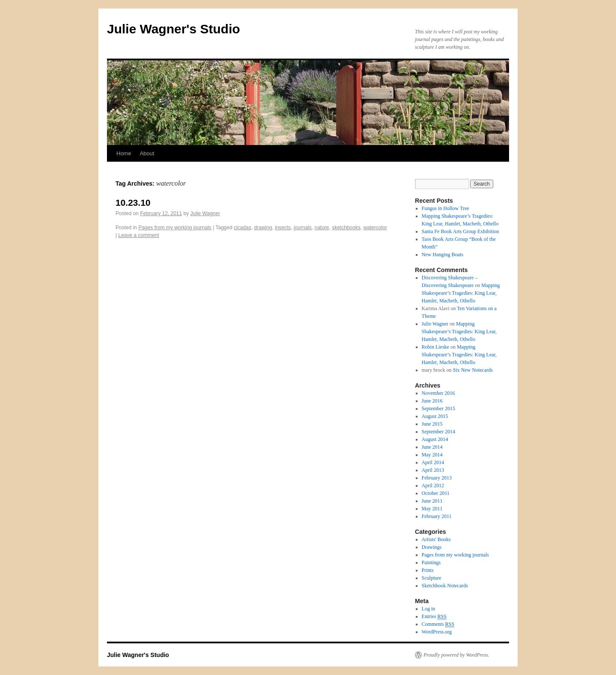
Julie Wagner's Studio (173, 29)
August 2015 (435, 416)
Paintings (431, 562)
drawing (263, 228)
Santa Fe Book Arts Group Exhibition (461, 231)
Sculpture (432, 578)
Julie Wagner (205, 213)
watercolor (375, 228)
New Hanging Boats (443, 255)
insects (283, 228)
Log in (429, 609)
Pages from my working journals (175, 228)
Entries (434, 617)
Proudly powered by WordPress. (456, 655)
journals (303, 228)
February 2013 (437, 478)
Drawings (432, 547)
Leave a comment (138, 235)
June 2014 (432, 447)
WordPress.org (437, 632)
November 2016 (438, 393)
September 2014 (438, 432)
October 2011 (436, 493)
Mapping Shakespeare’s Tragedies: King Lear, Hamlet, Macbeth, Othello (461, 293)
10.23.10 (133, 203)
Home (124, 153)
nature (322, 228)
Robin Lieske (435, 347)
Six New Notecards (473, 370)
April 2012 (433, 486)
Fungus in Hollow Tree (446, 208)
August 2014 (435, 439)
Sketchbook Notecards (445, 586)
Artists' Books (436, 539)
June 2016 (432, 401)
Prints (428, 570)
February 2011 (437, 516)
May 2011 (432, 509)
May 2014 (432, 455)
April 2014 (433, 462)
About (147, 153)
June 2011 (432, 501)
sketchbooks (346, 228)
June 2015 (432, 424)
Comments (438, 624)
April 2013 (433, 470)
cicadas (242, 228)
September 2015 (438, 409)
